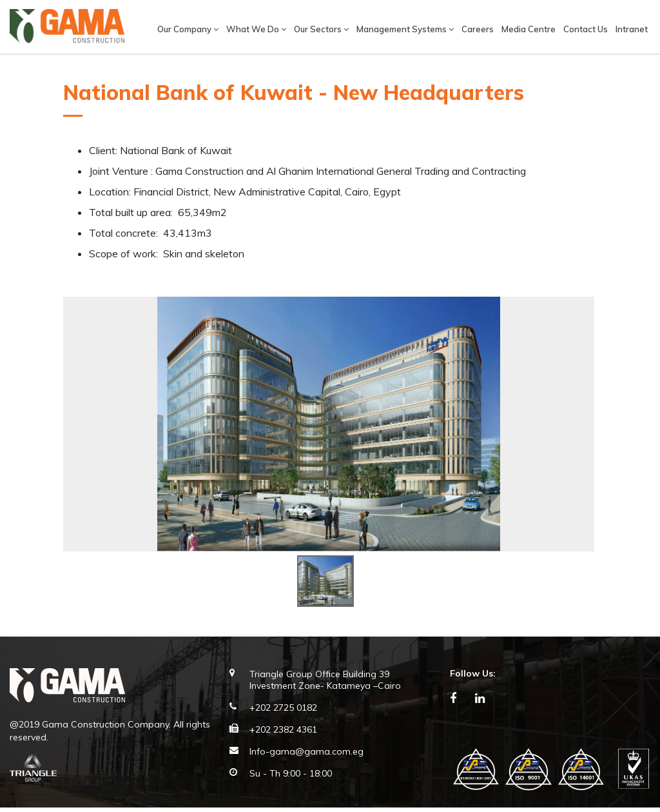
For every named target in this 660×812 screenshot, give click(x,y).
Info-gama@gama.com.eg (306, 757)
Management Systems (405, 29)
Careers (478, 29)
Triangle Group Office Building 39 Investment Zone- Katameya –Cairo (325, 685)
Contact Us (586, 29)
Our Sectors (321, 29)
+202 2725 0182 (283, 713)
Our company (188, 29)
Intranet (632, 29)
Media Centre (529, 29)
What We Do (256, 29)
